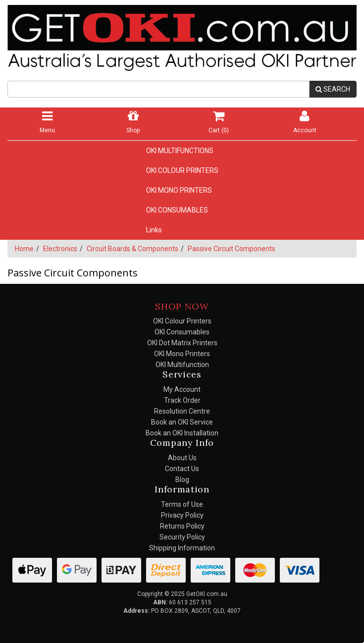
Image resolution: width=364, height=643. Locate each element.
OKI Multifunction (182, 365)
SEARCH (333, 89)
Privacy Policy (182, 515)
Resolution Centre (182, 411)
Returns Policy (182, 526)
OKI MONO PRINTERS (179, 190)
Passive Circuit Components (232, 249)
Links (154, 230)
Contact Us (182, 469)
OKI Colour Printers (182, 321)
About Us (182, 458)
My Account (182, 389)
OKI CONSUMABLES (177, 210)
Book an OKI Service (182, 422)
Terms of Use (182, 504)
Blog (182, 480)
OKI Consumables (182, 332)
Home (24, 249)
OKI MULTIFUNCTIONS (180, 151)
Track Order (182, 400)
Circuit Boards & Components (132, 249)
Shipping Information (182, 548)
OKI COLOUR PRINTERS (182, 170)
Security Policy (182, 537)
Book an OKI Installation (182, 433)
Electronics (60, 249)
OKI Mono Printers (182, 354)
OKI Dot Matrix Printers (182, 343)
